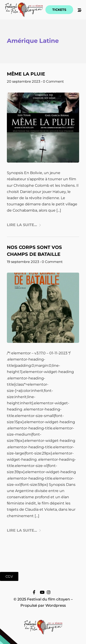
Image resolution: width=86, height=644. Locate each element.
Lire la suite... (24, 225)
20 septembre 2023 (24, 81)
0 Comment (53, 81)
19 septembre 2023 (23, 262)
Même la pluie (26, 74)
